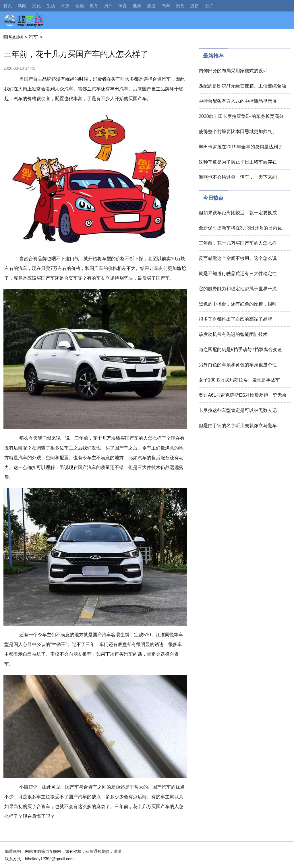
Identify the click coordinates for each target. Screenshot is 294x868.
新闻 (22, 6)
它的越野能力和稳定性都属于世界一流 (238, 289)
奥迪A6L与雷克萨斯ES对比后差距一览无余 (243, 395)
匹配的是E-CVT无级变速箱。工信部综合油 (242, 86)
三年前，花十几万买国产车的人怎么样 (238, 243)
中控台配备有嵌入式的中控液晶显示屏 (238, 101)
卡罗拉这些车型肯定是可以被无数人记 (238, 410)
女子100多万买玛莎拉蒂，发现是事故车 (239, 380)
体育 (123, 6)
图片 (209, 6)
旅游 (151, 6)
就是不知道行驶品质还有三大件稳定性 (238, 274)
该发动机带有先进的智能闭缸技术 (233, 334)
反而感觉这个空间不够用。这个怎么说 (238, 258)
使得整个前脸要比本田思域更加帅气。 (238, 132)
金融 (80, 6)
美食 (180, 6)
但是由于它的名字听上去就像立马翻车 (238, 426)
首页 (8, 6)
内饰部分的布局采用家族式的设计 (233, 71)
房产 (108, 6)
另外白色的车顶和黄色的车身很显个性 (238, 365)
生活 (51, 6)
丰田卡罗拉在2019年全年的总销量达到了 (241, 147)
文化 (36, 6)
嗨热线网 (13, 37)
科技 (65, 6)
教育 (94, 6)
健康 (137, 6)
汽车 (166, 6)
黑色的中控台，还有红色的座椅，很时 (238, 304)
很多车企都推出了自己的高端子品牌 (235, 319)
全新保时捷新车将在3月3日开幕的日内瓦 (240, 228)
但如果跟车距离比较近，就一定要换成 (238, 213)
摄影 (194, 6)
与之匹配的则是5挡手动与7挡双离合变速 (240, 350)
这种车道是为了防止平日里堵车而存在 (238, 162)
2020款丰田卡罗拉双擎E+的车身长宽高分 (241, 116)
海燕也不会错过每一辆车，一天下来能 (238, 177)
